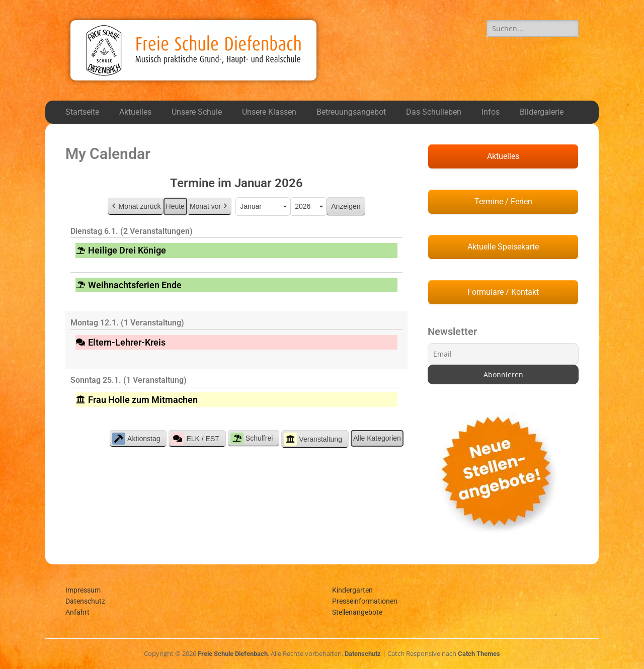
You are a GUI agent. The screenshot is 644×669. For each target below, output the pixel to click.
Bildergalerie (542, 112)
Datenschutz (85, 601)
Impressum (83, 590)
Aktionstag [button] (136, 439)
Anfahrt (77, 612)
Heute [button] (175, 206)
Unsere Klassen (269, 112)
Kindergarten (352, 590)
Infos (491, 112)
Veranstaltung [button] (313, 439)
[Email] (503, 354)
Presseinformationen (365, 601)
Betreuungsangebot (351, 112)
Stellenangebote (357, 612)
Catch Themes (479, 654)
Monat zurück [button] (135, 206)
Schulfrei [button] (252, 438)
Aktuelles (135, 112)
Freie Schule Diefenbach (233, 654)
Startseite (82, 112)
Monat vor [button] (209, 206)
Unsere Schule (197, 112)
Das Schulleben (434, 112)
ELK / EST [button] (195, 439)
